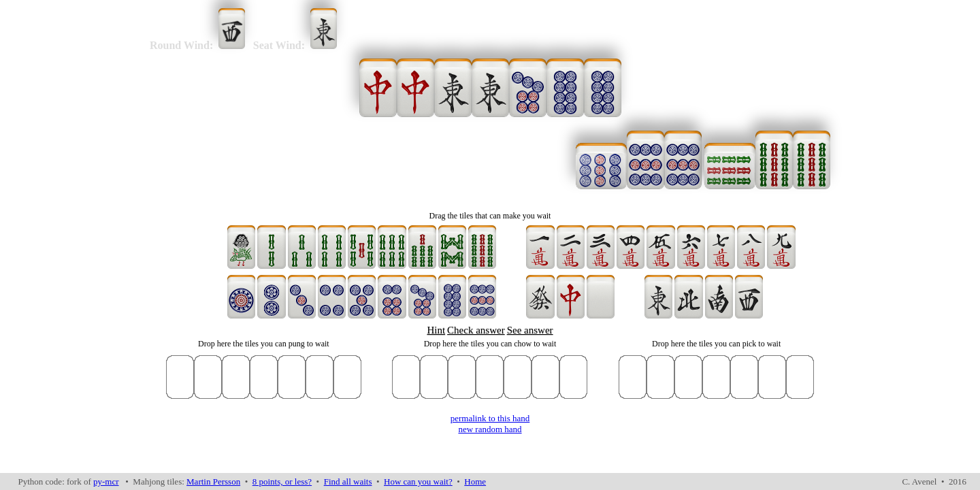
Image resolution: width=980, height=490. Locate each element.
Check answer (476, 330)
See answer (530, 330)
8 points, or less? (282, 481)
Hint (436, 330)
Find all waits (348, 481)
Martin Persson (213, 481)
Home (475, 481)
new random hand (490, 429)
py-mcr (106, 481)
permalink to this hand (490, 418)
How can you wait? (418, 481)
